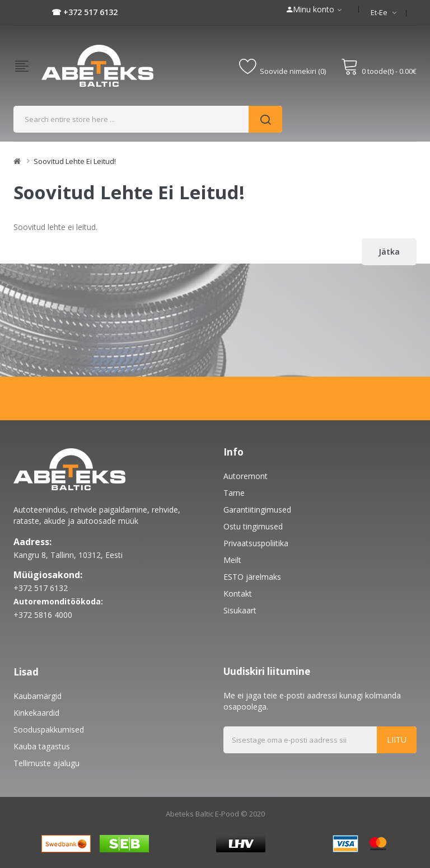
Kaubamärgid (38, 696)
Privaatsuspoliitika (256, 543)
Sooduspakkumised (49, 729)
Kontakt (238, 593)
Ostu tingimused (253, 526)
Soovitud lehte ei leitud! (75, 161)
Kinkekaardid (36, 713)
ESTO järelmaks (252, 577)
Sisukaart (240, 610)
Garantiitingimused (257, 510)
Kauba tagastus (42, 746)
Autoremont (246, 476)
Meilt (232, 560)
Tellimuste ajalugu (46, 763)
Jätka (389, 252)
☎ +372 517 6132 (85, 12)
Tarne (234, 493)
